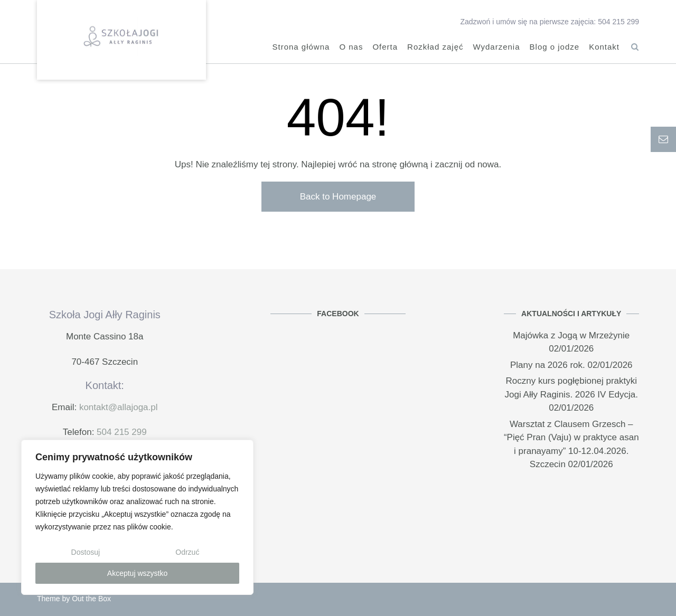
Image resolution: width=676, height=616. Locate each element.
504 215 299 (122, 432)
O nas (351, 48)
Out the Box (91, 599)
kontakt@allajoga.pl (119, 407)
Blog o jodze (555, 48)
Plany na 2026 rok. (548, 365)
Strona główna (301, 48)
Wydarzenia (496, 48)
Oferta (385, 48)
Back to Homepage (338, 197)
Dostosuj (86, 552)
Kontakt (604, 48)
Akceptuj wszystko (137, 573)
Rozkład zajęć (435, 48)
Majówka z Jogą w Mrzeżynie (571, 335)
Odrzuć (187, 552)
